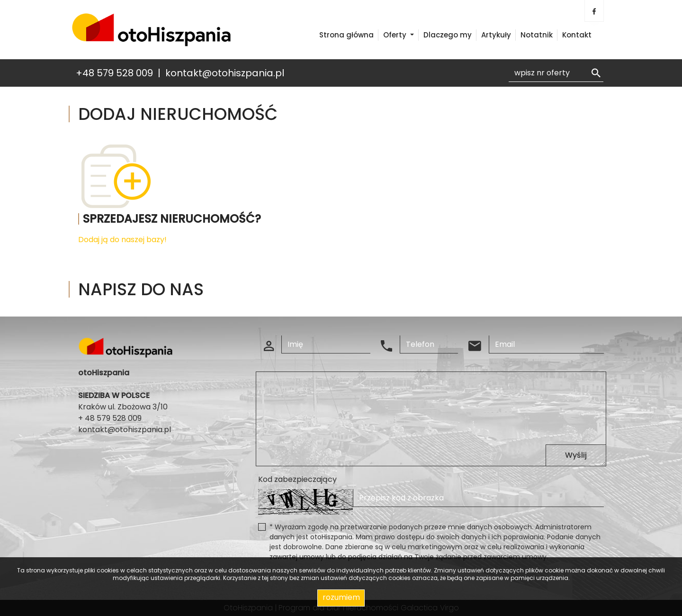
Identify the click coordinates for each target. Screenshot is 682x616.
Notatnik (537, 35)
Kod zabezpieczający (297, 479)
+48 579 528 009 (114, 73)
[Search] (556, 73)
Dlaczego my (448, 35)
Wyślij (576, 455)
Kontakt (577, 35)
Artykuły (496, 35)
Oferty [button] (396, 35)
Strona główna (346, 35)
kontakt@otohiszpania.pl (225, 73)
